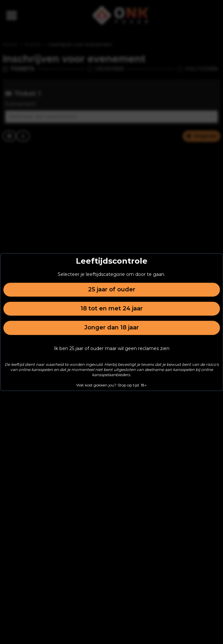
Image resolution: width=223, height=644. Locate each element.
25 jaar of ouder (112, 289)
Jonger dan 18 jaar (111, 328)
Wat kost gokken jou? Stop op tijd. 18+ (111, 385)
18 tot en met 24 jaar (112, 308)
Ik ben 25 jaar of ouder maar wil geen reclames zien (112, 348)
